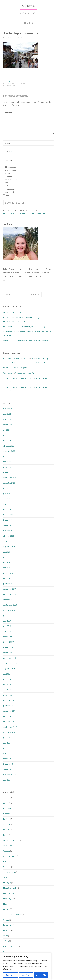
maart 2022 (8, 467)
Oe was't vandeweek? (12, 914)
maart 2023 (8, 440)
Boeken (6, 819)
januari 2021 (8, 520)
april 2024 (7, 419)
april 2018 (7, 690)
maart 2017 (8, 759)
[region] (26, 966)
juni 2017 (7, 743)
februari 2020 (9, 578)
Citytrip (6, 824)
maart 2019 (8, 637)
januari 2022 (8, 472)
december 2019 (10, 589)
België (6, 803)
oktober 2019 (9, 600)
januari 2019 (8, 647)
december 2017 (10, 711)
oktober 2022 (9, 446)
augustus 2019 (9, 610)
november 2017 (10, 716)
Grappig (6, 851)
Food (5, 835)
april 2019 (7, 631)
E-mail (9, 152)
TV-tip (6, 941)
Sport (5, 936)
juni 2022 (7, 456)
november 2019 (10, 594)
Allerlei (6, 798)
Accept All (41, 975)
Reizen (6, 930)
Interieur (7, 867)
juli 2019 (7, 616)
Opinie (6, 920)
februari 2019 (9, 642)
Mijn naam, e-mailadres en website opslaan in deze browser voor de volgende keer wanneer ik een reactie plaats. (11, 181)
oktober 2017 (9, 722)
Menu (30, 23)
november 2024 (10, 409)
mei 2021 (7, 499)
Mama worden (9, 893)
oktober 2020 (9, 536)
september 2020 (10, 541)
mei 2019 (7, 626)
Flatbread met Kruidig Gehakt (16, 359)
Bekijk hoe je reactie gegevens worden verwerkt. (24, 213)
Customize (11, 975)
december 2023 (10, 425)
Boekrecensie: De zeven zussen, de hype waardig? (25, 326)
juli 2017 (7, 737)
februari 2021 (9, 515)
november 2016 (10, 775)
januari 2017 (8, 764)
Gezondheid (8, 846)
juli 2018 (7, 674)
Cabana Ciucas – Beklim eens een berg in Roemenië (26, 341)
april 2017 (7, 753)
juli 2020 (7, 552)
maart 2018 (8, 695)
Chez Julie (8, 373)
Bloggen (7, 814)
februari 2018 (9, 700)
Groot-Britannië (10, 856)
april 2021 (7, 504)
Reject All (26, 975)
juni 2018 (7, 679)
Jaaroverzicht (9, 872)
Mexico (6, 904)
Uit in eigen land (10, 946)
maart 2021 (8, 509)
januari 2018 (8, 706)
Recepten (7, 925)
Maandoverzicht (10, 888)
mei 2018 (7, 685)
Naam (8, 143)
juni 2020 (7, 557)
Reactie (9, 113)
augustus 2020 (9, 547)
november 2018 (10, 658)
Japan (6, 877)
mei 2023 (7, 435)
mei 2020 (7, 562)
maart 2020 (8, 573)
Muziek (6, 909)
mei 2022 (7, 462)
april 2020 (7, 568)
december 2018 (10, 653)
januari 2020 (8, 584)
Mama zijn (8, 899)
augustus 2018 (9, 668)
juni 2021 (7, 494)
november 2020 (10, 531)
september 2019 (10, 605)
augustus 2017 (9, 732)
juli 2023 (7, 430)
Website (9, 160)
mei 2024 (7, 414)
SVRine (29, 7)
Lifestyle (7, 883)
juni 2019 (7, 621)
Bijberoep (7, 808)
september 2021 (10, 478)
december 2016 (10, 769)
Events (6, 830)
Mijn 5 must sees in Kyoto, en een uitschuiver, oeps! (16, 83)
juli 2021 (7, 488)
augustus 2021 (9, 483)
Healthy (7, 861)
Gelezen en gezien (11, 840)
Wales (6, 952)
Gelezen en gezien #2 (12, 312)
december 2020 (10, 525)
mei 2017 (7, 748)
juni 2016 (7, 780)
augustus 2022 (9, 451)
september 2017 (10, 727)
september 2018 (10, 663)
